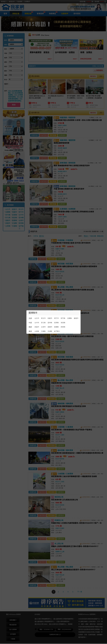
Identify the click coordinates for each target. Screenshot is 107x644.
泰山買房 (70, 287)
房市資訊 (77, 14)
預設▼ (86, 236)
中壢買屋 (61, 240)
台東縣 (8, 226)
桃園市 (14, 212)
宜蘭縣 (8, 212)
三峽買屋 (61, 474)
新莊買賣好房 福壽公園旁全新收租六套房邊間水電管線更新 (74, 266)
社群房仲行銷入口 (55, 635)
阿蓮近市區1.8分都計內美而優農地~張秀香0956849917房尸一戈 (76, 523)
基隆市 (14, 209)
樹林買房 (70, 450)
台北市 (8, 209)
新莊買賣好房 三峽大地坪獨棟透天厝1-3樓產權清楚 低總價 (74, 476)
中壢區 (62, 249)
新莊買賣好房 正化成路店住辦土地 (65, 500)
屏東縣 (21, 223)
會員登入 (4, 2)
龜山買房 (70, 380)
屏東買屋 (63, 163)
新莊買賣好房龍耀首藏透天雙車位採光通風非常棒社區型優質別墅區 (77, 360)
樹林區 (62, 459)
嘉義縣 (14, 220)
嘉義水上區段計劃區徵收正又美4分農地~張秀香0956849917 (75, 546)
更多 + (101, 76)
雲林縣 (21, 218)
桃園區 (65, 125)
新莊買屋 (61, 264)
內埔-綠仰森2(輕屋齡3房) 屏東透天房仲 (69, 189)
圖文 (42, 236)
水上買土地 (59, 544)
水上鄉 (62, 552)
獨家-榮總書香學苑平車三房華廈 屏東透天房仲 (72, 166)
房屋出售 (16, 14)
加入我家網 (13, 630)
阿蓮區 (62, 528)
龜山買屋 (61, 380)
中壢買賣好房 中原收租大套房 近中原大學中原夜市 (71, 243)
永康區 (65, 217)
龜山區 (62, 388)
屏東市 (65, 172)
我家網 (19, 7)
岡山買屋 (61, 567)
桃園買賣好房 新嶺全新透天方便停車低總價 (68, 383)
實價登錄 (40, 13)
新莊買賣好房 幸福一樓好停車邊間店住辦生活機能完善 (72, 336)
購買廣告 (93, 76)
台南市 (21, 220)
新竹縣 (8, 215)
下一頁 (80, 592)
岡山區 (62, 575)
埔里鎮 (65, 148)
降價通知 (99, 70)
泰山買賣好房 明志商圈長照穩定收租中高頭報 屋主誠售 (73, 290)
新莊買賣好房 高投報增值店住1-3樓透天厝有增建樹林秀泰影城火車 (77, 453)
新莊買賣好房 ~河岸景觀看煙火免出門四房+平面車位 (72, 430)
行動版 (13, 639)
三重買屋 (61, 427)
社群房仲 (65, 14)
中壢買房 (70, 240)
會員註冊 (12, 2)
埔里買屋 (63, 140)
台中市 (21, 215)
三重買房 (70, 427)
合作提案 (13, 634)
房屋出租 (28, 13)
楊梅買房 (70, 404)
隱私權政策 (13, 625)
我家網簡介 (13, 620)
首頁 (5, 14)
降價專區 (52, 13)
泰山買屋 (61, 287)
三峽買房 (70, 474)
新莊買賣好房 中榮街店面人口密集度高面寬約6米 (70, 313)
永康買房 (72, 209)
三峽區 (62, 482)
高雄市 (8, 223)
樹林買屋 (61, 450)
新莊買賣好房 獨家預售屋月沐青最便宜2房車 (69, 406)
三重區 (62, 435)
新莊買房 (70, 264)
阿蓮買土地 (59, 520)
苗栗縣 (14, 215)
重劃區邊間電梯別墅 (61, 143)
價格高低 (100, 236)
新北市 (21, 209)
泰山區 (62, 295)
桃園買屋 (63, 118)
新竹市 (21, 212)
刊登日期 (93, 236)
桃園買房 (72, 118)
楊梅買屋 (61, 404)
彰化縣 (8, 218)
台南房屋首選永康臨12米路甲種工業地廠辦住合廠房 (74, 212)
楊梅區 (62, 412)
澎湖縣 (14, 223)
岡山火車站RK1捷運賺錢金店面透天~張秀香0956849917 (73, 570)
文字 (36, 236)
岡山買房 (70, 567)
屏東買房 (72, 163)
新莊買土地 (59, 497)
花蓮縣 (14, 226)
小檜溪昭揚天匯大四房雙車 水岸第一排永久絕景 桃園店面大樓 (78, 120)
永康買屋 (63, 209)
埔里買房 (72, 140)
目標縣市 (27, 2)
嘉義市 (8, 220)
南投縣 (14, 218)
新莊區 (62, 272)
